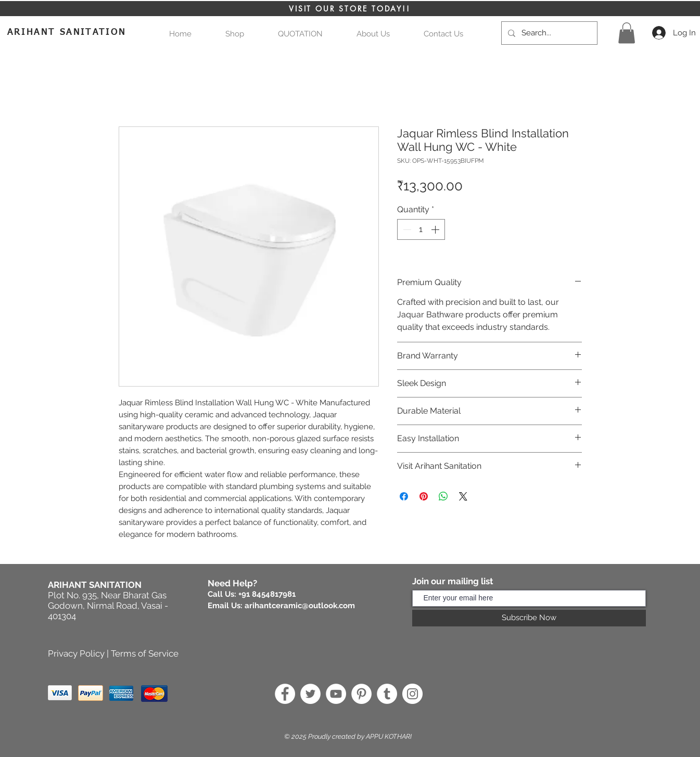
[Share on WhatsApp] (443, 496)
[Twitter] (310, 694)
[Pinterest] (361, 694)
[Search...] (548, 33)
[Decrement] (406, 229)
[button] (301, 34)
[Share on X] (463, 496)
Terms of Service (145, 653)
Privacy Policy (76, 653)
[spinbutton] (421, 229)
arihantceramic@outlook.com (300, 606)
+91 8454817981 (267, 594)
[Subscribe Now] (529, 618)
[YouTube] (336, 694)
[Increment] (436, 229)
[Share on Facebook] (404, 496)
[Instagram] (412, 694)
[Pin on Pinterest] (424, 496)
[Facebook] (285, 694)
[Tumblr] (387, 694)
